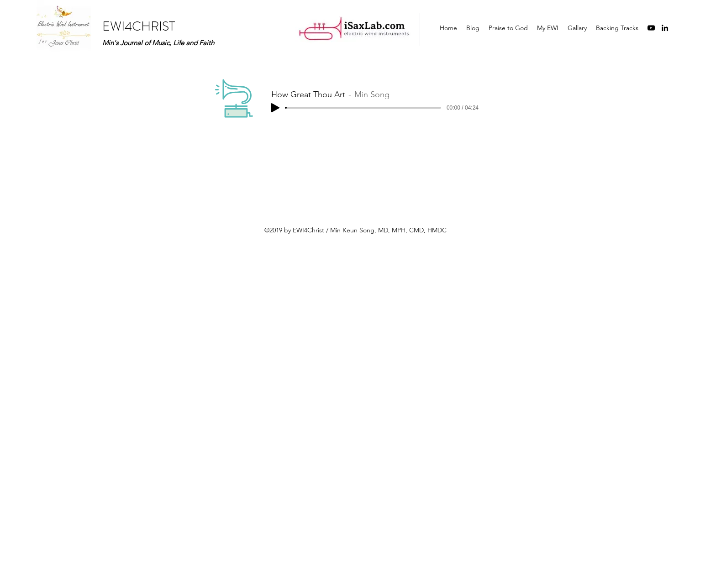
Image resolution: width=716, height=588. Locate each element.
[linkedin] (665, 28)
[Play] (275, 108)
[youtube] (651, 28)
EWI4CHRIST (139, 26)
